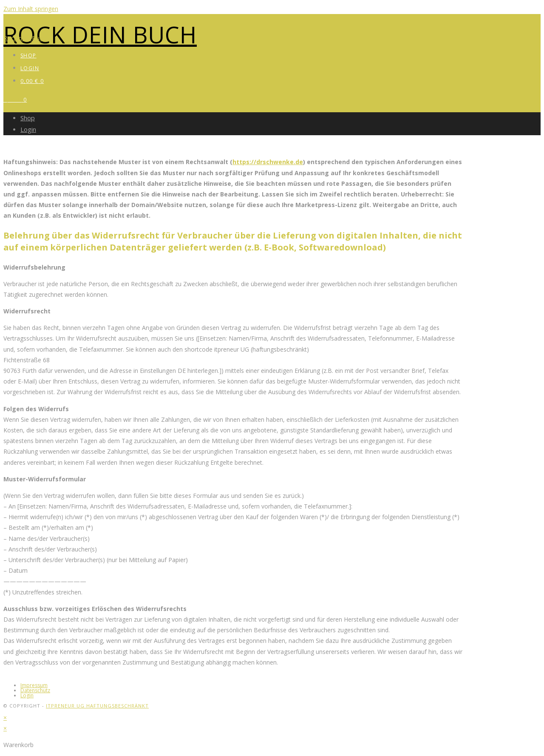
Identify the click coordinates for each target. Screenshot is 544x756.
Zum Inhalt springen (31, 9)
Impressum (34, 685)
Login (28, 129)
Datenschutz (35, 690)
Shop (28, 118)
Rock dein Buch (100, 34)
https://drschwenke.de (268, 162)
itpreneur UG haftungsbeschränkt (97, 706)
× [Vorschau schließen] (5, 718)
